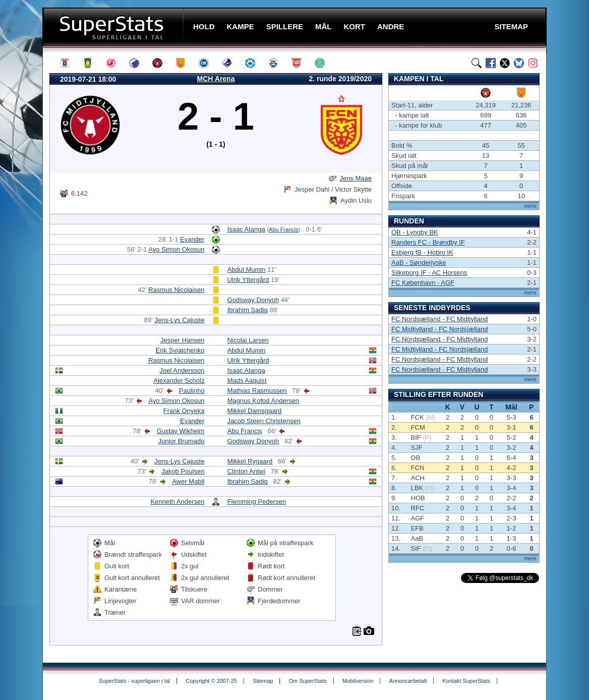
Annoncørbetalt (408, 681)
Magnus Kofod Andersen (263, 401)
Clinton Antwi (246, 471)
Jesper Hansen (182, 340)
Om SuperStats (307, 681)
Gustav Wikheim (181, 431)
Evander (192, 239)
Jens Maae (356, 178)
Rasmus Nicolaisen (176, 290)
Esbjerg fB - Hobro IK (422, 252)
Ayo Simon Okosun (176, 249)
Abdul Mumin (247, 270)
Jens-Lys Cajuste (179, 320)
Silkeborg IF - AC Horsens (429, 273)
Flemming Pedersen (257, 502)
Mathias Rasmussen (257, 391)
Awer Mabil (188, 481)
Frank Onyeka (184, 411)
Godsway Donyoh (253, 300)
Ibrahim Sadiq (248, 310)
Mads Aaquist (247, 381)
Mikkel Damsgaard (255, 411)
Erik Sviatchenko (180, 350)
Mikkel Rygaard (250, 461)
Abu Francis (284, 229)
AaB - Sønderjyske (419, 262)
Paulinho (192, 391)
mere (530, 206)
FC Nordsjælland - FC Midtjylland (439, 319)
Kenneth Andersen (177, 502)
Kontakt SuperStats (466, 681)
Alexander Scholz (179, 381)
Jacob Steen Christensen (264, 421)
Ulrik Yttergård (248, 280)
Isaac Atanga (246, 229)
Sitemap (263, 681)
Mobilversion (358, 681)
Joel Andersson (182, 370)
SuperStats (114, 27)
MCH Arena (216, 79)
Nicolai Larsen (248, 340)
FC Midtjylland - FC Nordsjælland (439, 329)
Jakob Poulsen (183, 471)
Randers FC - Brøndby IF (428, 242)
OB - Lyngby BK (415, 232)
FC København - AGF (423, 283)
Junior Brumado (182, 441)
